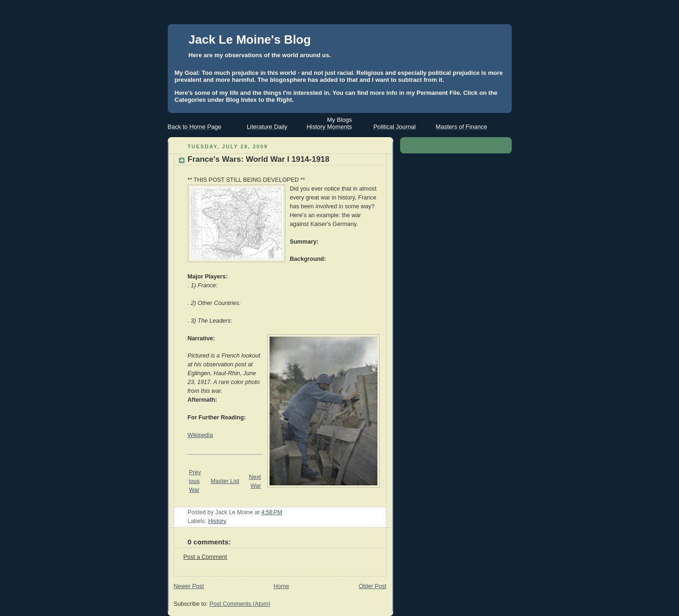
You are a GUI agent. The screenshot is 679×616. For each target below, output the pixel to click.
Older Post (373, 586)
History (217, 521)
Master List (225, 481)
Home (281, 586)
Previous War (195, 481)
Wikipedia (201, 435)
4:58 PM (272, 512)
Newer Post (189, 586)
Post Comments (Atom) (240, 604)
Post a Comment (205, 557)
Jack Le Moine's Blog (250, 40)
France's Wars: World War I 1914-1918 (259, 159)
